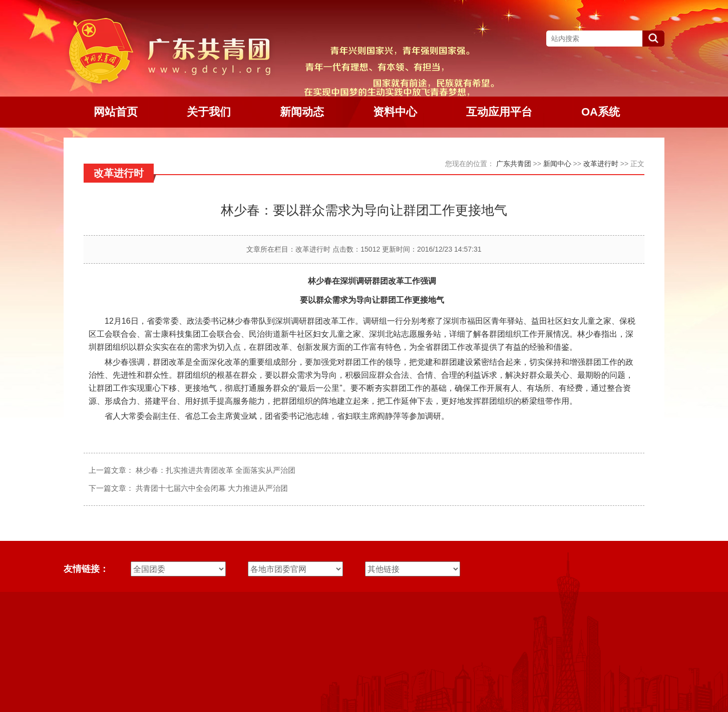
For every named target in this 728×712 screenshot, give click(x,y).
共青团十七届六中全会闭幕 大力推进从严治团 (212, 488)
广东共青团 (514, 164)
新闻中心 (557, 164)
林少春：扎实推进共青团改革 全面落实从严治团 (216, 470)
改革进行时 (601, 164)
